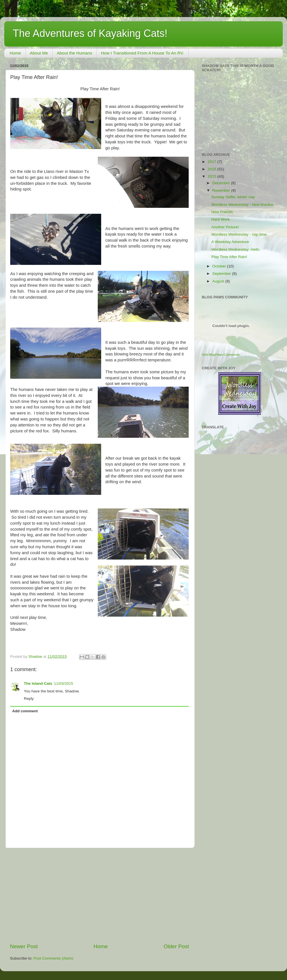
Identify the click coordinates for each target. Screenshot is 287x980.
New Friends (222, 212)
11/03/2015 (64, 683)
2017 (213, 162)
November (222, 190)
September (222, 274)
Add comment (25, 711)
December (222, 183)
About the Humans (74, 53)
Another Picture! (225, 227)
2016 (213, 169)
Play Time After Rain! (229, 257)
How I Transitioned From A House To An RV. (142, 53)
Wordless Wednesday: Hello (235, 249)
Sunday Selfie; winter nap (233, 197)
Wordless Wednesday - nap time (239, 234)
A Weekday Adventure (230, 242)
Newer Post (24, 946)
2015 (213, 176)
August (219, 281)
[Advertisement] (99, 895)
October (220, 266)
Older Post (176, 946)
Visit (221, 355)
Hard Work (221, 219)
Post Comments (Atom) (53, 958)
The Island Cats (38, 683)
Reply (29, 699)
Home (15, 53)
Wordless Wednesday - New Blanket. (243, 205)
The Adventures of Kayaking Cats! (90, 33)
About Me (39, 53)
